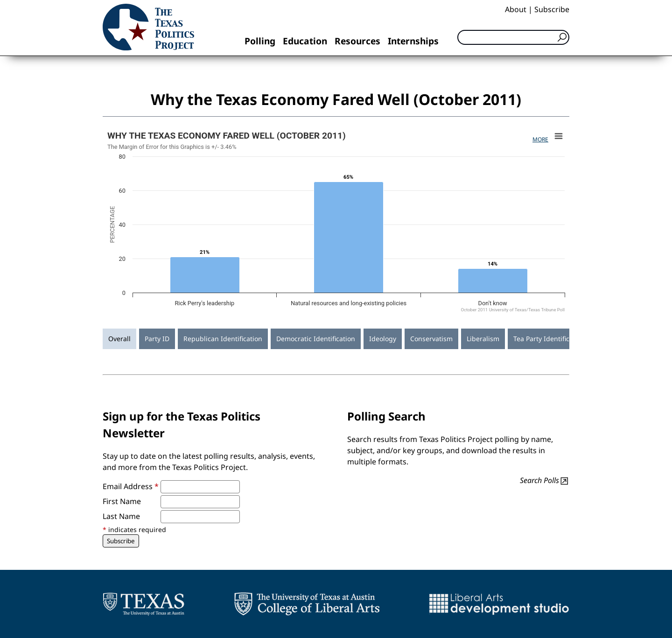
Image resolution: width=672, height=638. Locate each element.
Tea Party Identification (549, 339)
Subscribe (552, 9)
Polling (260, 41)
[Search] (513, 37)
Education (305, 41)
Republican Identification (223, 339)
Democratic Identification (316, 339)
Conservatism (431, 339)
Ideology (383, 339)
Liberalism (483, 339)
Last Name (121, 516)
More (540, 139)
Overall (119, 339)
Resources (357, 41)
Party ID (157, 339)
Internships (413, 41)
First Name (122, 501)
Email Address (131, 486)
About (516, 9)
